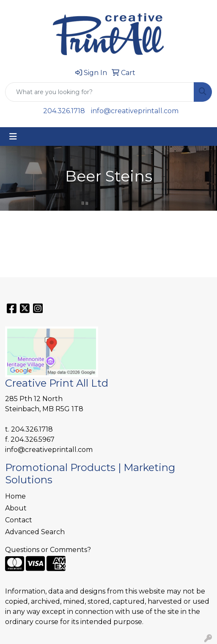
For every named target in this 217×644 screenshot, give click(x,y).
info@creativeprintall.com (135, 111)
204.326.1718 (64, 111)
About (16, 508)
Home (15, 496)
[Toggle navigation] (13, 137)
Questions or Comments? (48, 550)
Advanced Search (35, 532)
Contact (19, 520)
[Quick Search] (100, 92)
